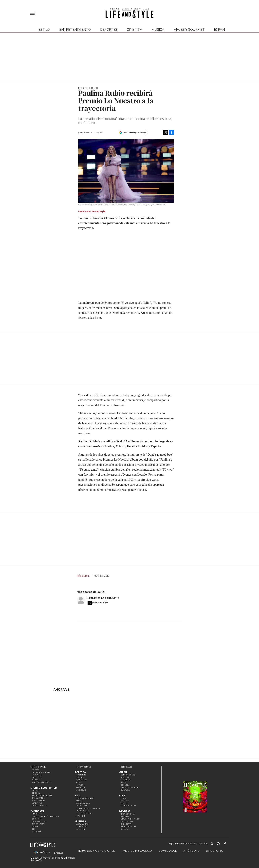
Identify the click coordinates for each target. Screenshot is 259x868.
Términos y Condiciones (96, 851)
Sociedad (81, 790)
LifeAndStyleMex (228, 844)
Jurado (125, 829)
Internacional (40, 821)
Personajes (127, 822)
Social (80, 801)
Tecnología (38, 824)
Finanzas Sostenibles (88, 808)
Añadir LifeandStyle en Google (134, 132)
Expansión (37, 811)
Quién (123, 772)
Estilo (44, 30)
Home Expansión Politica (46, 816)
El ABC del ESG (84, 813)
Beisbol (36, 793)
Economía (37, 819)
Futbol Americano (42, 796)
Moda (124, 782)
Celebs (124, 803)
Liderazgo (82, 827)
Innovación (83, 811)
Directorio (215, 851)
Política (80, 772)
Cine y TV (134, 30)
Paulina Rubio (101, 576)
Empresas (37, 814)
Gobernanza (83, 803)
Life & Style (38, 767)
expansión (223, 30)
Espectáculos (128, 775)
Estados (81, 785)
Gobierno (81, 775)
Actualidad (83, 824)
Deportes (109, 30)
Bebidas (125, 816)
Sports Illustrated (44, 788)
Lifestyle (37, 803)
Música (158, 30)
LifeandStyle (84, 767)
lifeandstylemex (221, 844)
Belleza (125, 785)
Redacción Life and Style (103, 598)
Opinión (81, 787)
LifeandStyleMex (212, 844)
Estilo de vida (129, 806)
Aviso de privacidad (137, 851)
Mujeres (37, 831)
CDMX (79, 782)
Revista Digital (40, 806)
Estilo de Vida (129, 827)
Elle (122, 796)
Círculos (126, 780)
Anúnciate (192, 851)
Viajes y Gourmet (189, 30)
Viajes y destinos (130, 819)
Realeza (125, 777)
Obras (35, 827)
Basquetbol (38, 798)
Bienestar (126, 824)
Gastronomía (128, 814)
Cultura (125, 790)
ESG (34, 829)
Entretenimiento (75, 30)
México (80, 777)
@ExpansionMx (100, 603)
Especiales (127, 767)
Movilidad (82, 806)
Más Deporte (39, 801)
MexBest (125, 811)
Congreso (82, 780)
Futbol (36, 790)
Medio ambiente (85, 798)
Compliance (168, 851)
